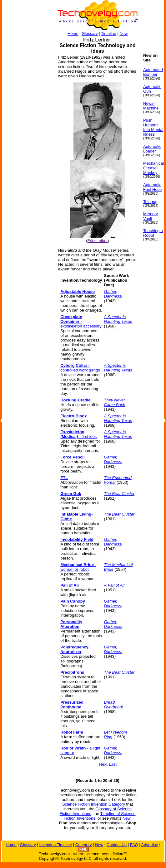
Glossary (90, 34)
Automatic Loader (152, 149)
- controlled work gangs (80, 368)
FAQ (134, 845)
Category (84, 845)
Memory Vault (151, 216)
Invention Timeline (55, 845)
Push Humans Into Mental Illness (153, 127)
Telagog (150, 202)
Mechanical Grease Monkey (153, 168)
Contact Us (117, 845)
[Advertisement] (27, 147)
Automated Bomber (153, 72)
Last (113, 764)
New (123, 34)
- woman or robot (78, 567)
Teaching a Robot (153, 233)
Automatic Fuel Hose (152, 187)
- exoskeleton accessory (81, 321)
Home (73, 34)
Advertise (150, 845)
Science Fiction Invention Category (94, 804)
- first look (78, 434)
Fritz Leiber (98, 241)
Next (103, 764)
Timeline (109, 34)
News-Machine (151, 106)
